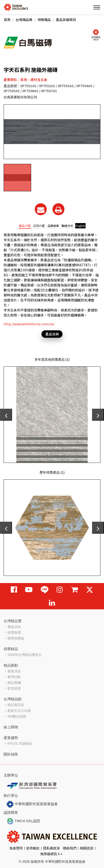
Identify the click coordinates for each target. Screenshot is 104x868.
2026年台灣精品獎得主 (25, 655)
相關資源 (87, 848)
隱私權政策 (52, 848)
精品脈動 (11, 665)
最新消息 (14, 671)
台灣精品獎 (24, 20)
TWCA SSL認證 (23, 821)
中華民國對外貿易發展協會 (32, 804)
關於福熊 (11, 754)
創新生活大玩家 (19, 711)
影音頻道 (14, 688)
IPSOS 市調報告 (20, 744)
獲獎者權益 (16, 638)
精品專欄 (14, 683)
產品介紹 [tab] (25, 226)
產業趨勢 (11, 738)
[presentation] (6, 415)
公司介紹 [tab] (39, 226)
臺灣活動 (14, 677)
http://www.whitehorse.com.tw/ (29, 324)
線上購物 (11, 727)
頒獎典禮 (14, 632)
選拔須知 (14, 627)
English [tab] (80, 226)
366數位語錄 (17, 716)
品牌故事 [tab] (53, 226)
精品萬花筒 (16, 705)
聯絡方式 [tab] (67, 226)
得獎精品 (44, 20)
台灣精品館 (13, 699)
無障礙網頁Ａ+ (51, 854)
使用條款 (33, 848)
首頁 (7, 20)
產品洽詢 (52, 334)
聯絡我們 (70, 848)
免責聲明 (16, 848)
